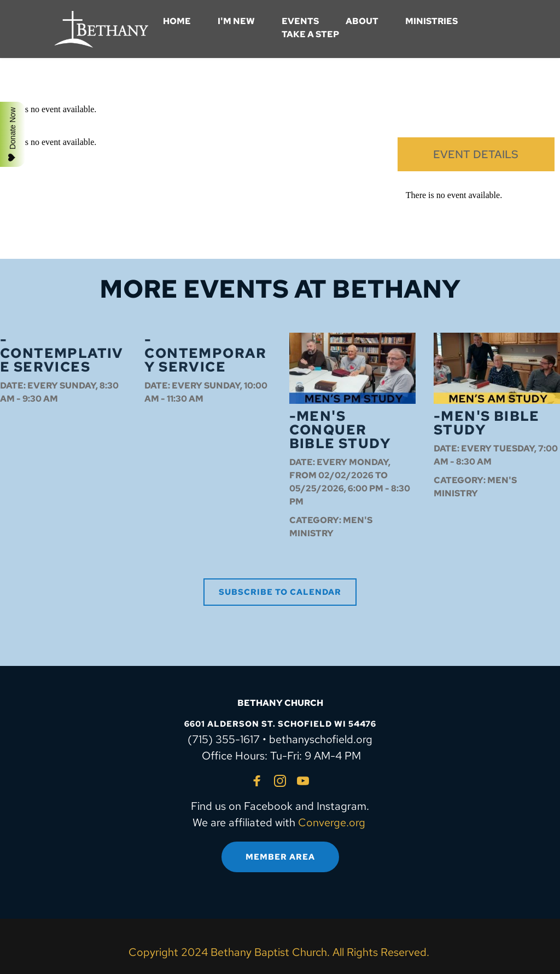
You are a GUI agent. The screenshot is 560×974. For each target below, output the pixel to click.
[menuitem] (177, 21)
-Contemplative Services (62, 353)
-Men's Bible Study (487, 423)
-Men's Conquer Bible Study (340, 430)
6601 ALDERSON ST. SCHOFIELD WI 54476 (280, 724)
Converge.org (332, 822)
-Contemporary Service (205, 353)
